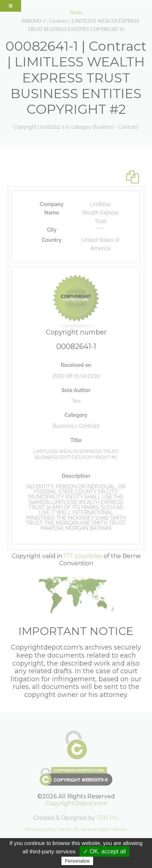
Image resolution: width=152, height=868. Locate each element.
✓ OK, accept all (105, 851)
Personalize (77, 861)
